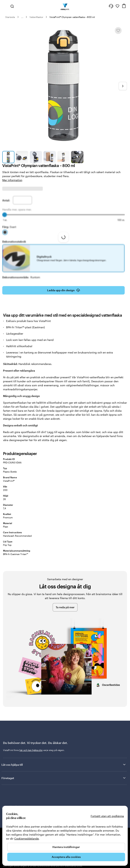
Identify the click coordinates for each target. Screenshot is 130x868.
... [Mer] (22, 17)
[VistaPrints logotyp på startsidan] (65, 6)
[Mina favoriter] (117, 6)
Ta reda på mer (65, 607)
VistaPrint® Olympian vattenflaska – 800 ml (72, 17)
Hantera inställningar (66, 847)
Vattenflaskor (36, 17)
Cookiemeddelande (27, 839)
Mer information (12, 180)
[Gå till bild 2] (22, 157)
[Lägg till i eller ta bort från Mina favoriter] (118, 31)
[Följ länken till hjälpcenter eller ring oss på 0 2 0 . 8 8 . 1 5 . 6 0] (111, 6)
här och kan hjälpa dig (31, 750)
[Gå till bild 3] (36, 157)
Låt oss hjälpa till (64, 765)
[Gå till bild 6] (77, 157)
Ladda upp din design (64, 290)
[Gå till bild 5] (63, 157)
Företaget (64, 778)
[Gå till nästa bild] (123, 86)
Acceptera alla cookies (66, 857)
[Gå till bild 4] (50, 157)
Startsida (10, 17)
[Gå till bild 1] (8, 157)
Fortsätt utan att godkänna (107, 816)
